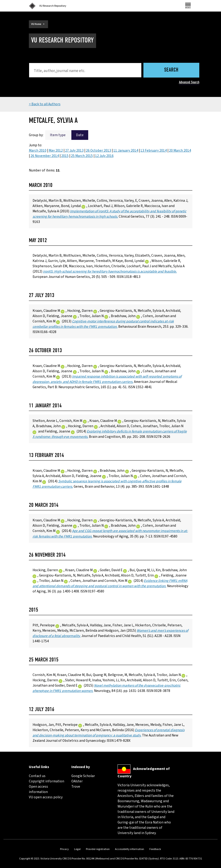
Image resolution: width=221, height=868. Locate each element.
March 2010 (38, 150)
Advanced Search (189, 82)
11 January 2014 (126, 150)
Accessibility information (130, 849)
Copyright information (47, 781)
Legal (77, 849)
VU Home (36, 24)
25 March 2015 (82, 156)
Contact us (37, 776)
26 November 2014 (45, 156)
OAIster (77, 781)
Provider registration (98, 849)
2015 (65, 156)
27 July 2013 (74, 150)
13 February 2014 (154, 150)
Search (171, 70)
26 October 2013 (98, 150)
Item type (58, 135)
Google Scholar (83, 776)
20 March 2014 (180, 150)
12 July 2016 (104, 156)
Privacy (64, 849)
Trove (76, 787)
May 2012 (56, 150)
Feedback (155, 849)
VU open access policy (46, 797)
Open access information (38, 789)
